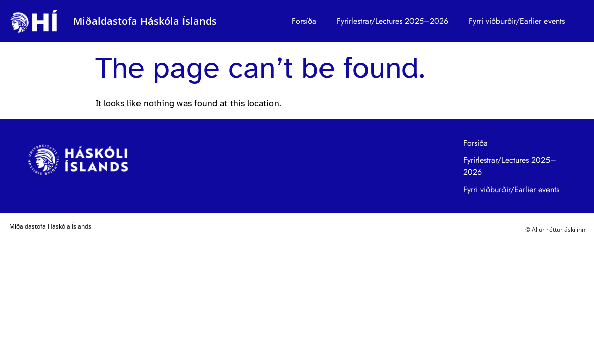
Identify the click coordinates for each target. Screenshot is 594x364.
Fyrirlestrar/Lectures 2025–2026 (393, 21)
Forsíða (304, 21)
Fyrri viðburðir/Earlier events (517, 21)
